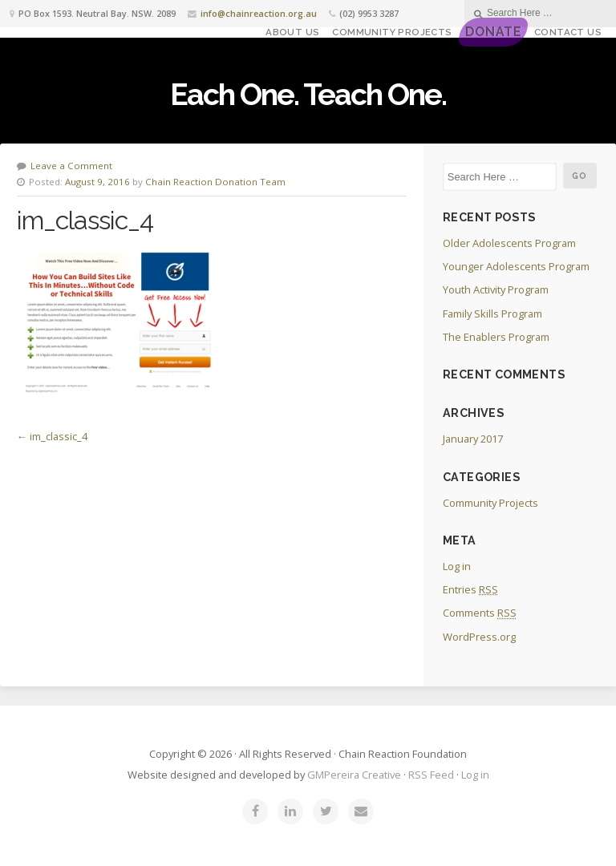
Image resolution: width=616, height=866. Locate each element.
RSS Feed (431, 775)
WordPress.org (479, 637)
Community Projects (392, 32)
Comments (480, 613)
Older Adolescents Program (509, 243)
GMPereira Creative (354, 775)
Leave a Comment (71, 166)
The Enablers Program (496, 337)
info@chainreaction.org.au (259, 13)
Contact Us (568, 32)
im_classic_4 (59, 436)
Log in (457, 566)
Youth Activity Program (496, 289)
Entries (470, 589)
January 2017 (473, 439)
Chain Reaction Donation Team (215, 182)
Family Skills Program (492, 314)
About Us (292, 32)
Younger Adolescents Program (516, 266)
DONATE (493, 32)
